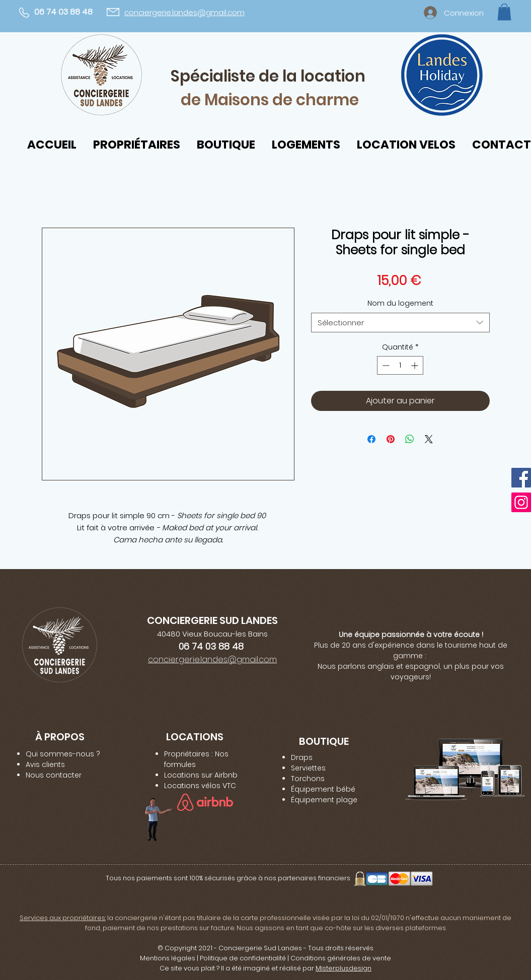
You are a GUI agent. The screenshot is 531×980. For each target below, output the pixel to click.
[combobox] (400, 323)
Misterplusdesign (344, 968)
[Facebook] (521, 478)
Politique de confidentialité (243, 958)
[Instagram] (521, 502)
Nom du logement (400, 303)
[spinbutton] (400, 365)
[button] (504, 12)
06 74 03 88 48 (63, 12)
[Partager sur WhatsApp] (410, 439)
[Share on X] (429, 439)
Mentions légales (168, 958)
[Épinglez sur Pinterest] (391, 439)
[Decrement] (385, 365)
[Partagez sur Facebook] (371, 439)
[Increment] (415, 365)
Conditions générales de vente (341, 958)
